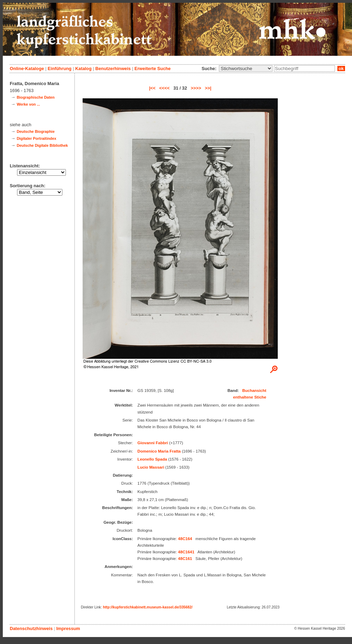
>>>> (196, 88)
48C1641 (186, 552)
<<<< (164, 88)
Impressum (68, 628)
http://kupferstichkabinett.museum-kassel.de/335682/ (148, 607)
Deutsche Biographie (36, 131)
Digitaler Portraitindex (37, 138)
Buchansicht (254, 391)
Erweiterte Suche (153, 69)
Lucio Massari (151, 467)
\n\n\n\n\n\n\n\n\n (246, 69)
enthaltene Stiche (250, 397)
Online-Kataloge (27, 69)
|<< (152, 88)
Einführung (60, 69)
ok (341, 69)
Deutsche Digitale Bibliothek (42, 145)
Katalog (83, 69)
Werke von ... (28, 104)
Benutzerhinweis (113, 69)
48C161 (185, 559)
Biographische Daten (36, 97)
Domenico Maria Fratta (159, 451)
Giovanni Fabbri (153, 443)
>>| (208, 88)
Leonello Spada (152, 459)
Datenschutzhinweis (31, 628)
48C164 (185, 539)
